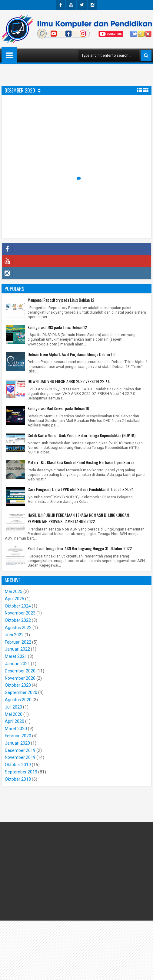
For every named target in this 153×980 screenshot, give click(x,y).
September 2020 (21, 692)
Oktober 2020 (18, 685)
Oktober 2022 (18, 620)
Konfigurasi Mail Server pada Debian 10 (58, 408)
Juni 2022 (14, 635)
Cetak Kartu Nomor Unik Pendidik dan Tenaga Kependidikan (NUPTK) (81, 435)
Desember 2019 (20, 750)
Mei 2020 (14, 714)
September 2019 (21, 772)
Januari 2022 (17, 649)
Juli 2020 (13, 707)
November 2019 (20, 757)
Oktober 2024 (18, 606)
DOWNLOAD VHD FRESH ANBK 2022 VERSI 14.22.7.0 (69, 381)
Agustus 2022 (18, 628)
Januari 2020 (17, 743)
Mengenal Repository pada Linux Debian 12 (61, 300)
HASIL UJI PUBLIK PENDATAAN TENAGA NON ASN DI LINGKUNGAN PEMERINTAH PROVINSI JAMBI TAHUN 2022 (78, 518)
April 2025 (15, 599)
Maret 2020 (16, 729)
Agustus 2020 (18, 700)
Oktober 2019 (18, 765)
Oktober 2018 (18, 779)
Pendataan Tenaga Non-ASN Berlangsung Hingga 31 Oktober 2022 (80, 548)
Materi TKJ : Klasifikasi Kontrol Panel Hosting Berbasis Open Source (81, 462)
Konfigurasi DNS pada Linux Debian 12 (57, 327)
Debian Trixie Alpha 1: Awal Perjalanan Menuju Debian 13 (71, 354)
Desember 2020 (20, 671)
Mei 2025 (14, 591)
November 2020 (20, 678)
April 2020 (15, 721)
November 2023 (20, 613)
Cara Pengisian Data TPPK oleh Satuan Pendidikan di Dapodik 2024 (81, 489)
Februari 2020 (18, 736)
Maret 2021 (16, 656)
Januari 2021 (17, 664)
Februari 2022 (18, 642)
